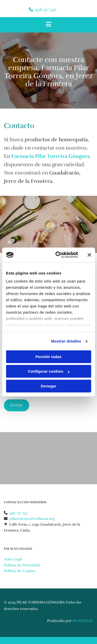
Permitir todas (48, 357)
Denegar (48, 386)
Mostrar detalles (66, 341)
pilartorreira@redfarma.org (32, 519)
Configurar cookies (49, 371)
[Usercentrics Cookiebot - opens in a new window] (58, 255)
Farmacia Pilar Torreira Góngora (51, 156)
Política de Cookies (20, 571)
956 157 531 (46, 10)
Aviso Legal (13, 559)
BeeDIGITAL (83, 621)
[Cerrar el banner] (89, 255)
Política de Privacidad (22, 565)
